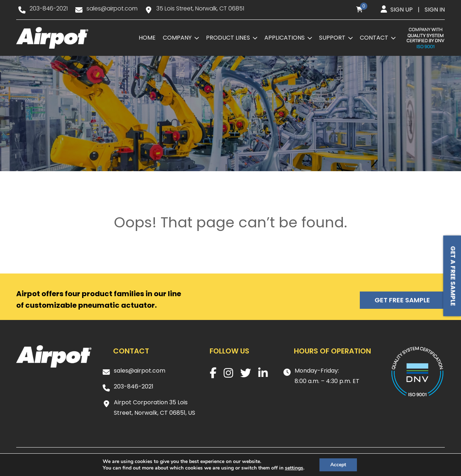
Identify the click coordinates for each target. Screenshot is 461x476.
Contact (374, 38)
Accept (338, 465)
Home (147, 38)
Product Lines (228, 38)
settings (294, 468)
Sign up (402, 10)
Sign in (435, 10)
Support (332, 38)
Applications (285, 38)
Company (177, 38)
